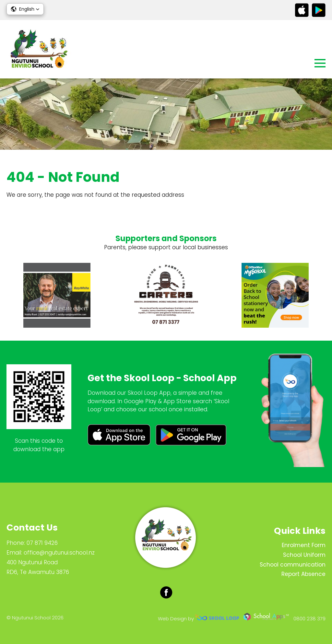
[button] (25, 9)
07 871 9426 (42, 543)
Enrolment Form (304, 545)
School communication (293, 565)
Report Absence (303, 574)
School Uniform (304, 555)
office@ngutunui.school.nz (59, 553)
